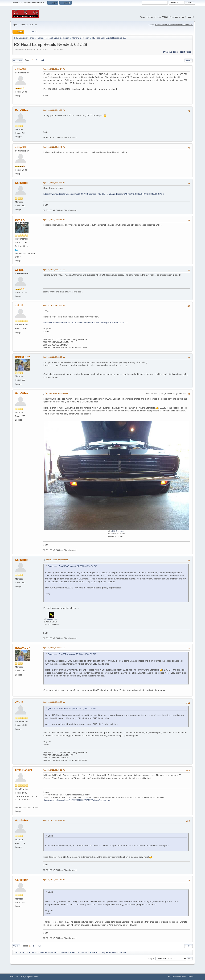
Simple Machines (32, 977)
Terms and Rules (180, 977)
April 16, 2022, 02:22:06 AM (57, 393)
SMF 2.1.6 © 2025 (17, 977)
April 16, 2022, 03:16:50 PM (54, 880)
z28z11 (19, 306)
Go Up (16, 946)
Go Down (18, 60)
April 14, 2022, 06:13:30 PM (54, 110)
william (19, 270)
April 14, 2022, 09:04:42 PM (54, 147)
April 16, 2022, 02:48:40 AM (57, 560)
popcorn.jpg (51, 619)
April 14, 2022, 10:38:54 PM (54, 220)
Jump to (151, 958)
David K (20, 220)
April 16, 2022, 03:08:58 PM (54, 820)
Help (170, 977)
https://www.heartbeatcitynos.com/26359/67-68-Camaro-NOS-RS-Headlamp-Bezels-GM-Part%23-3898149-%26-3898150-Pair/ (104, 194)
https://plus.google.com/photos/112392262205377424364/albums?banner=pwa (77, 800)
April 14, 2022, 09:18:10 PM (54, 183)
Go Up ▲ (191, 977)
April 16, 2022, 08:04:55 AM (54, 702)
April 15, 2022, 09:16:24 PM (54, 305)
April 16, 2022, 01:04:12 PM (54, 770)
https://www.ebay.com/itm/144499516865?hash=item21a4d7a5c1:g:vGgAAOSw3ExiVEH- (86, 323)
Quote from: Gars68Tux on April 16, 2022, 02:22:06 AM (72, 654)
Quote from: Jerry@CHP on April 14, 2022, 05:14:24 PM (72, 566)
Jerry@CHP (22, 69)
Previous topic (171, 52)
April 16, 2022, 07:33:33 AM (54, 648)
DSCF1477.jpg (116, 531)
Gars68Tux (22, 110)
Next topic (186, 52)
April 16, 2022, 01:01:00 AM (54, 357)
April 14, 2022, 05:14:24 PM (54, 69)
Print (189, 60)
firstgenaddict (24, 770)
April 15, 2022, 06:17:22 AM (54, 270)
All (43, 60)
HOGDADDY (23, 357)
